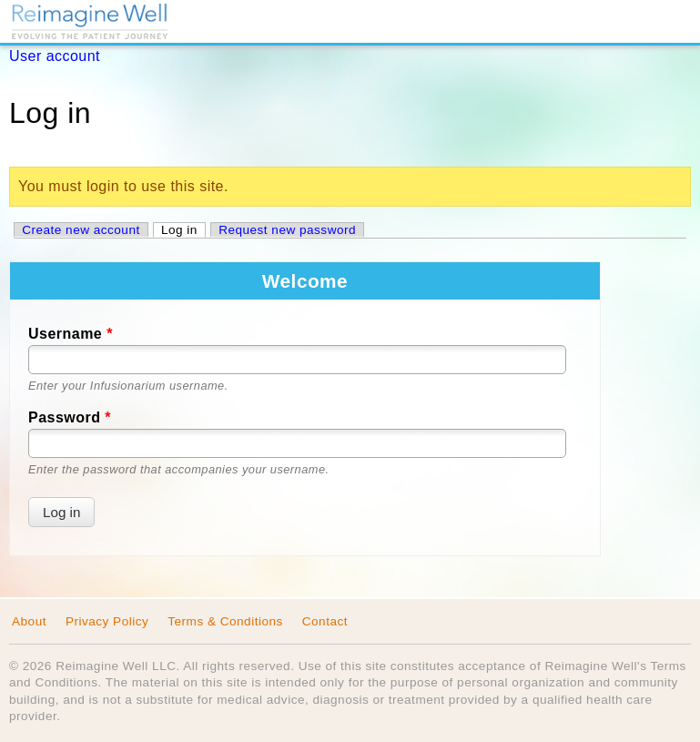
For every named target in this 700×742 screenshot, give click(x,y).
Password (70, 417)
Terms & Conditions (225, 621)
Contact (325, 621)
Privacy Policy (107, 621)
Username (71, 334)
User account (55, 56)
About (29, 621)
